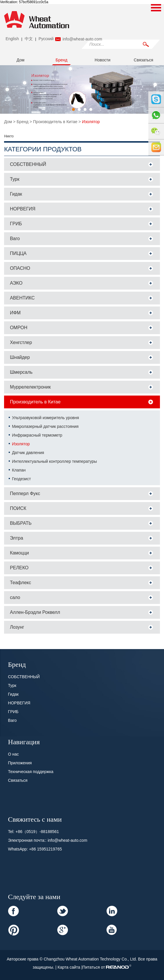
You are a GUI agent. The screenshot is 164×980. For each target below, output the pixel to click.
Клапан (19, 470)
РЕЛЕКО (19, 568)
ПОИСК (18, 508)
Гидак (16, 194)
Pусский (46, 39)
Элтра (16, 538)
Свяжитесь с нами (35, 819)
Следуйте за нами (34, 896)
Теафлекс (20, 583)
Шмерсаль (21, 372)
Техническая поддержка (31, 772)
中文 (29, 39)
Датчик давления (28, 453)
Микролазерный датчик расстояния (45, 426)
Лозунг (17, 627)
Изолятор (91, 122)
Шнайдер (20, 357)
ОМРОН (19, 328)
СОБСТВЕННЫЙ (28, 164)
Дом (20, 60)
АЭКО (16, 283)
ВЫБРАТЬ (21, 523)
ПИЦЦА (18, 253)
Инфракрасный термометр (37, 435)
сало (15, 597)
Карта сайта (69, 967)
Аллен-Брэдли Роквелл (35, 612)
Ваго (15, 239)
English (12, 39)
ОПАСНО (20, 268)
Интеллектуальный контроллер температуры (54, 461)
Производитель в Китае (55, 122)
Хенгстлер (21, 342)
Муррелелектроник (30, 387)
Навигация (24, 741)
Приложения (20, 763)
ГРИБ (16, 224)
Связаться (144, 60)
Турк (15, 179)
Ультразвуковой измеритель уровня (45, 418)
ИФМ (15, 313)
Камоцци (19, 553)
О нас (13, 754)
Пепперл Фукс (25, 493)
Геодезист (21, 479)
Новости (102, 60)
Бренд (62, 60)
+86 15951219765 (45, 849)
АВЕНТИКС (22, 298)
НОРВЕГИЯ (23, 209)
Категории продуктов (43, 149)
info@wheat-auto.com (82, 39)
